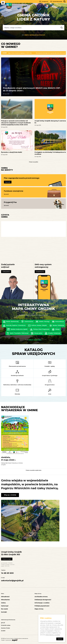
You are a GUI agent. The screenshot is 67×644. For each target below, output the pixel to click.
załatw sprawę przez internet (35, 35)
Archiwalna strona (41, 597)
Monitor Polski (6, 628)
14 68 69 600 (7, 573)
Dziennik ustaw (6, 625)
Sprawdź (8, 182)
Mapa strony (39, 609)
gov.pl (3, 623)
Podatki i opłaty (50, 366)
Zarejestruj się (40, 272)
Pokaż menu (3, 3)
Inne (50, 394)
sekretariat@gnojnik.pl (12, 581)
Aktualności (5, 597)
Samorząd (5, 606)
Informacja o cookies (42, 603)
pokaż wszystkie (35, 340)
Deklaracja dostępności (43, 600)
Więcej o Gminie (10, 495)
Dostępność (45, 1)
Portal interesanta (57, 1)
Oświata (17, 394)
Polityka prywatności (42, 606)
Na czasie (4, 609)
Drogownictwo (50, 385)
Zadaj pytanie (6, 272)
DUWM (3, 631)
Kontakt (4, 612)
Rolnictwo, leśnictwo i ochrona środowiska (17, 385)
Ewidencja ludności (17, 375)
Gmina (3, 603)
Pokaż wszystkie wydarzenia (34, 470)
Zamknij (60, 639)
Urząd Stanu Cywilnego (50, 375)
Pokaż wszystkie (34, 162)
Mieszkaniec (6, 600)
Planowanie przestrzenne (17, 366)
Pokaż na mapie (7, 559)
